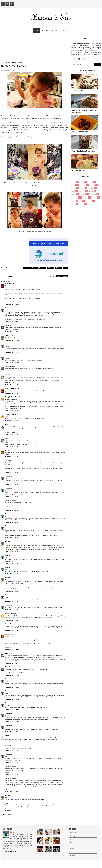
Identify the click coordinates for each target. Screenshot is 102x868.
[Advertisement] (34, 49)
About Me (45, 30)
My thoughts (75, 198)
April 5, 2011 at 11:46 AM (12, 649)
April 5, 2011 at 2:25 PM (12, 750)
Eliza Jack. (51, 864)
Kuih (73, 191)
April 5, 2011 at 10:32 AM (12, 630)
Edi (6, 667)
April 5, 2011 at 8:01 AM (12, 457)
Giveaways (91, 188)
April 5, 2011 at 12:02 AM (12, 363)
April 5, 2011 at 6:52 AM (12, 435)
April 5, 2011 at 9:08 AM (12, 552)
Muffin (74, 195)
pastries (95, 198)
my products (93, 195)
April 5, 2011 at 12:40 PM (12, 687)
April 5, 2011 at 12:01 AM (12, 352)
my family (83, 195)
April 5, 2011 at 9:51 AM (12, 620)
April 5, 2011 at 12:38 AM (12, 371)
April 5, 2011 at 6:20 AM (12, 421)
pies (81, 201)
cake (73, 185)
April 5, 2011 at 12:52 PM (12, 721)
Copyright (64, 30)
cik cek (7, 325)
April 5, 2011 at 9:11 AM (12, 574)
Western (82, 204)
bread (82, 182)
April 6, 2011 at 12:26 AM (12, 811)
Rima (7, 308)
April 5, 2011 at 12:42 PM (12, 699)
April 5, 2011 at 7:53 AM (12, 447)
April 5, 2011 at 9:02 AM (12, 496)
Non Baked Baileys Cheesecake (84, 151)
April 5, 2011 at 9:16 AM (12, 601)
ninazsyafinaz (9, 613)
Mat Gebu (8, 366)
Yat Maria (8, 284)
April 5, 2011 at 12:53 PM (12, 732)
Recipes (54, 30)
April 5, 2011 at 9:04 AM (12, 510)
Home (36, 30)
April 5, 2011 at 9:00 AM (12, 484)
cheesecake (83, 185)
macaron (91, 191)
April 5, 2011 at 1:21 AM (12, 393)
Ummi (7, 653)
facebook (65, 276)
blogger (53, 276)
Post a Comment (8, 814)
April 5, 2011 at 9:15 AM (12, 591)
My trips (85, 198)
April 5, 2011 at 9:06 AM (12, 538)
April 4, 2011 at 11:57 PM (12, 340)
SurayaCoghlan (10, 414)
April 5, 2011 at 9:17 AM (12, 610)
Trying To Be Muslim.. (11, 397)
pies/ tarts (89, 201)
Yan (6, 450)
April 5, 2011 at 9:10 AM (12, 564)
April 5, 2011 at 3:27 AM (12, 411)
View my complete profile (10, 851)
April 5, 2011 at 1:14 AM (12, 385)
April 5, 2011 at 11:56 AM (12, 663)
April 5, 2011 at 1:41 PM (12, 742)
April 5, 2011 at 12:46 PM (12, 709)
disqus (58, 276)
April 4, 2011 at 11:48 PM (12, 304)
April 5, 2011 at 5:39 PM (12, 762)
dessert (74, 188)
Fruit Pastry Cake (78, 170)
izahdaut (8, 375)
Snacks (74, 204)
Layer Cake (82, 191)
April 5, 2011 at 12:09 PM (12, 675)
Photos (74, 201)
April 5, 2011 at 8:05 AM (12, 472)
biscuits (74, 182)
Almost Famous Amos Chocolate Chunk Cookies (84, 111)
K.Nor (7, 424)
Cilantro (8, 634)
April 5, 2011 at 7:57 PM (12, 774)
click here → (75, 56)
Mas (6, 438)
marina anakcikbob (11, 388)
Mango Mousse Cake (80, 132)
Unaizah (7, 335)
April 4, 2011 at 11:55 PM (12, 322)
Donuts (82, 188)
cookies (92, 185)
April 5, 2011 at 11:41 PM (12, 792)
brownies (90, 182)
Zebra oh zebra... (79, 91)
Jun (6, 735)
